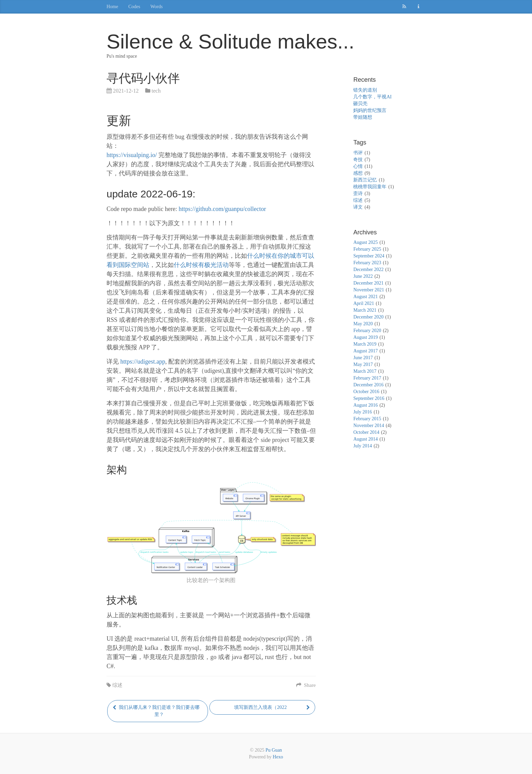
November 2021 (369, 290)
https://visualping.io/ (132, 155)
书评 (358, 153)
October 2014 (366, 432)
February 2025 (367, 249)
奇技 (358, 160)
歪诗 (358, 193)
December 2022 (368, 269)
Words (156, 7)
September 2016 (369, 398)
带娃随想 (363, 117)
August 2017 (365, 351)
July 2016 (363, 412)
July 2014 (363, 446)
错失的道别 (365, 90)
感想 (358, 173)
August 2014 (365, 439)
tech (156, 91)
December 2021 (368, 283)
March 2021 (365, 310)
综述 (117, 685)
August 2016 (365, 405)
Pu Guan (274, 750)
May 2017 (363, 364)
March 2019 (365, 344)
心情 (358, 166)
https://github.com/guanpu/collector (222, 209)
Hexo (278, 757)
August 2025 (365, 242)
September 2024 (369, 256)
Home (112, 7)
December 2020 (368, 317)
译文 (358, 207)
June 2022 (363, 276)
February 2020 (367, 331)
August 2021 (365, 297)
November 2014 (369, 425)
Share (306, 685)
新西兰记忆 (365, 180)
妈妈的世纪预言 (370, 110)
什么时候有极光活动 (201, 265)
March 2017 (365, 371)
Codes (134, 7)
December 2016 (368, 385)
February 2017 (367, 378)
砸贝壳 (360, 104)
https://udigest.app (143, 362)
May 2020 (363, 324)
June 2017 (363, 358)
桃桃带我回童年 (370, 187)
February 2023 (367, 263)
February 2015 (367, 419)
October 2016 (366, 392)
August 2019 (365, 337)
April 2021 (364, 303)
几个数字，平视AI (372, 97)
